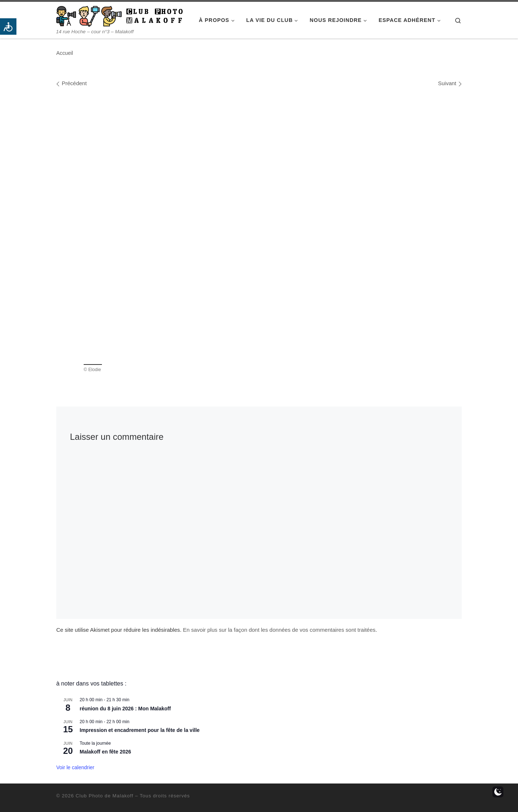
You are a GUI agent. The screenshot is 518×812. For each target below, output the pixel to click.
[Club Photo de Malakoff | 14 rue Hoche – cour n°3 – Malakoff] (119, 15)
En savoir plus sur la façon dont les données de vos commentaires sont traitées (279, 630)
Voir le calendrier (75, 767)
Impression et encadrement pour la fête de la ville (140, 730)
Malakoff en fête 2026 (105, 752)
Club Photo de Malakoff (104, 796)
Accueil (65, 53)
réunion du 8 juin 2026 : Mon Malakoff (125, 709)
